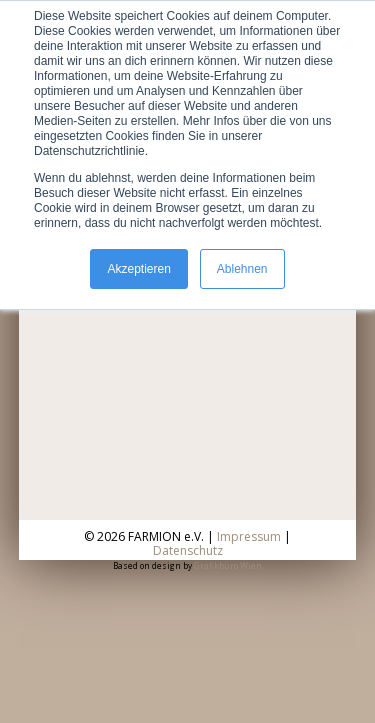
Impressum (249, 536)
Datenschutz (188, 550)
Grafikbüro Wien (228, 565)
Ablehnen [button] (242, 269)
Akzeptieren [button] (138, 269)
